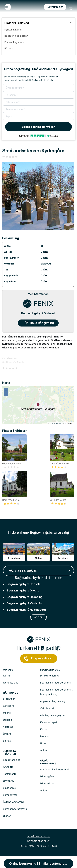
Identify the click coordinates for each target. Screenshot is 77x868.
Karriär (7, 676)
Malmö (7, 713)
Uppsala (8, 720)
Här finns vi (11, 693)
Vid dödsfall (47, 708)
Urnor (43, 743)
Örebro (7, 734)
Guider (44, 750)
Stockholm (9, 699)
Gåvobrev (9, 781)
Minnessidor (47, 783)
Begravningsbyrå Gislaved (38, 313)
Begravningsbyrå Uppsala (24, 584)
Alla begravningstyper (53, 715)
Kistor (44, 729)
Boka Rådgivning (42, 323)
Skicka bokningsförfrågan (38, 127)
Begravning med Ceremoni (55, 683)
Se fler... (8, 741)
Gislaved (46, 264)
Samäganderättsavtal (15, 809)
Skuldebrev (9, 788)
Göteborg (9, 706)
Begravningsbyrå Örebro (23, 590)
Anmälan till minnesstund (54, 769)
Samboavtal (10, 795)
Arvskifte (8, 767)
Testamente (10, 774)
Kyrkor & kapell (49, 722)
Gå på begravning (48, 762)
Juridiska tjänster (9, 753)
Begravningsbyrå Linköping (25, 597)
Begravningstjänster (50, 670)
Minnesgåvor (47, 776)
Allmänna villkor (38, 837)
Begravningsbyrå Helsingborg (26, 610)
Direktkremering (49, 676)
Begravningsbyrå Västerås (24, 603)
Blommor (45, 736)
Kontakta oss (55, 7)
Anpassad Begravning (53, 701)
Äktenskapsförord (13, 802)
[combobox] (38, 570)
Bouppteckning (12, 760)
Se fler (39, 617)
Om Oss (8, 670)
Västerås (8, 727)
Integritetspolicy (39, 841)
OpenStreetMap (56, 423)
